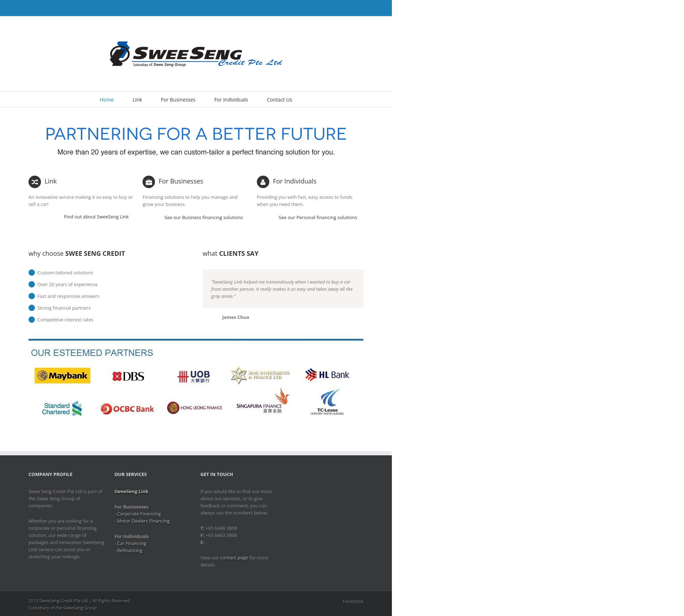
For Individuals (231, 100)
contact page (234, 558)
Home (107, 100)
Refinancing (130, 550)
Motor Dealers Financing (144, 521)
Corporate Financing (139, 514)
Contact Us (279, 100)
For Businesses (178, 100)
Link (137, 100)
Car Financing (132, 543)
